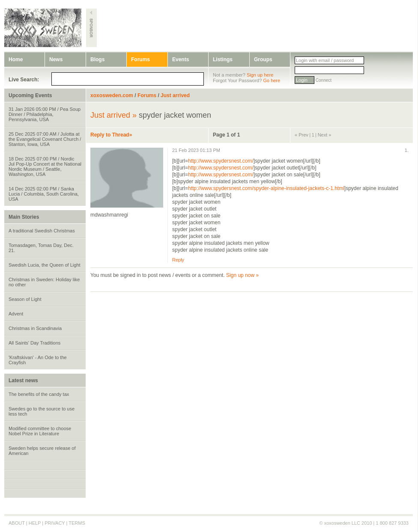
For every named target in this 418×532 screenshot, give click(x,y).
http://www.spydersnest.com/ (221, 161)
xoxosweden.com (112, 95)
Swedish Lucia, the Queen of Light (45, 265)
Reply (178, 260)
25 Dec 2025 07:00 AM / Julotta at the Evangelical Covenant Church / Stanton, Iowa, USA (45, 139)
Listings (223, 59)
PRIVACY (55, 523)
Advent (16, 314)
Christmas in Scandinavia (35, 328)
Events (181, 59)
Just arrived (175, 95)
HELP (35, 523)
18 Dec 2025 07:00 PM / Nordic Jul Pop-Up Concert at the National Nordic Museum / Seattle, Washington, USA (45, 166)
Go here (272, 80)
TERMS (77, 523)
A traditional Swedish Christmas (42, 231)
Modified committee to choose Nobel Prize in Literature (40, 431)
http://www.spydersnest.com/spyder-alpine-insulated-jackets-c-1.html (266, 188)
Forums (140, 59)
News (56, 59)
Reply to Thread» (111, 135)
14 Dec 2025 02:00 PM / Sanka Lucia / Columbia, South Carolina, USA (44, 194)
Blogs (97, 59)
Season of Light (25, 299)
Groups (263, 59)
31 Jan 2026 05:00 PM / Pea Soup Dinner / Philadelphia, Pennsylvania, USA (45, 114)
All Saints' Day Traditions (34, 343)
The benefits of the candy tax (39, 394)
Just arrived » (113, 115)
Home (16, 59)
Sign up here (260, 75)
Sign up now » (242, 275)
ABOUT (17, 523)
